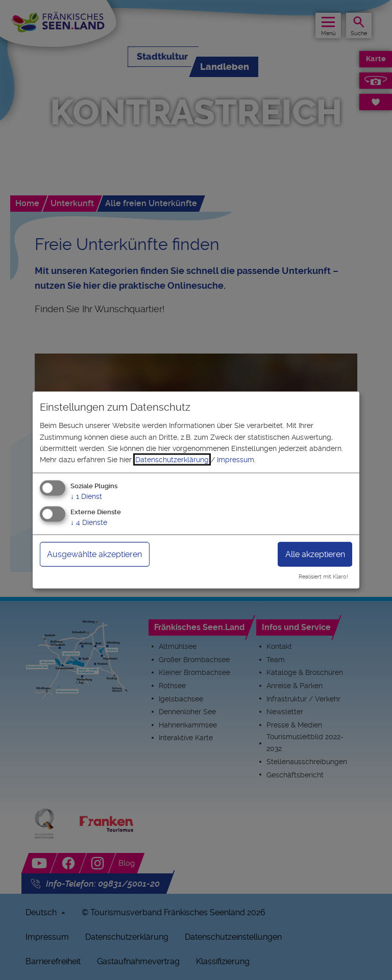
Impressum (236, 460)
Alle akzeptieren (315, 554)
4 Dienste (89, 522)
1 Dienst (86, 496)
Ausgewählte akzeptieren (94, 554)
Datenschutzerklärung (172, 460)
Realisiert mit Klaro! (323, 577)
